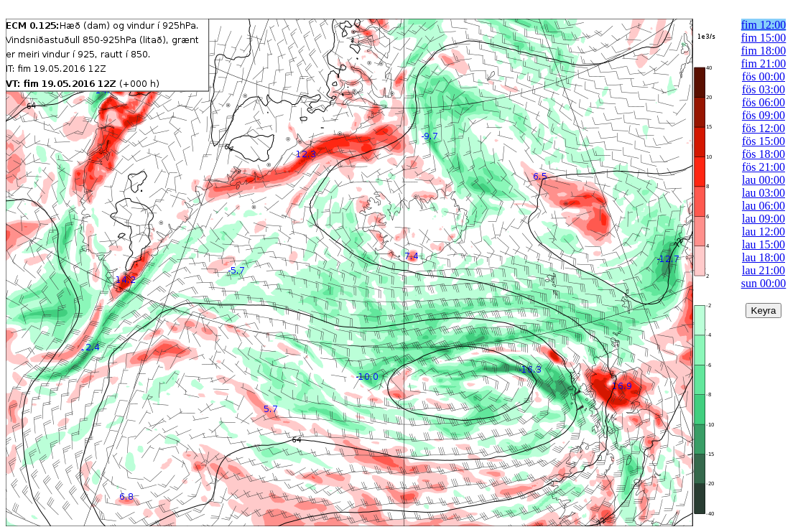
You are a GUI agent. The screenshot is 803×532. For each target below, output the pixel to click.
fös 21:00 (763, 167)
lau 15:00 (763, 244)
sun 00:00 (764, 283)
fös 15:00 (763, 141)
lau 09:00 (763, 219)
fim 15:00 (764, 38)
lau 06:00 (763, 206)
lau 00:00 (763, 180)
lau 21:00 (763, 270)
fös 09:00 (763, 115)
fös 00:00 (763, 76)
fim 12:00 (764, 25)
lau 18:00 (763, 257)
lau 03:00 (763, 193)
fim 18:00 (764, 51)
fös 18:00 (763, 154)
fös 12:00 (763, 128)
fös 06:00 (763, 102)
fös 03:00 (763, 89)
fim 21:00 (764, 64)
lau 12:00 (763, 232)
